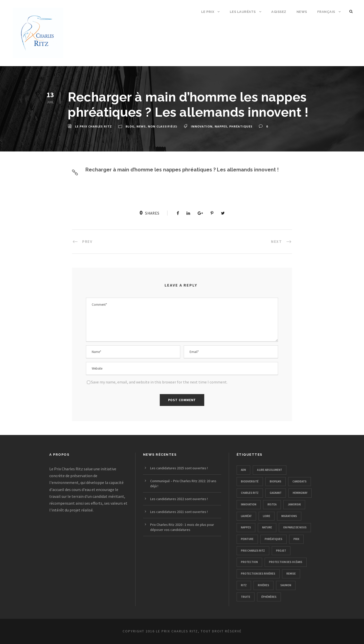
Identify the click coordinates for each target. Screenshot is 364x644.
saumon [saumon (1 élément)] (286, 585)
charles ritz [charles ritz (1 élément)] (250, 493)
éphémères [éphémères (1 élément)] (269, 597)
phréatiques (241, 126)
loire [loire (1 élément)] (267, 516)
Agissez (279, 12)
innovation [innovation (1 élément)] (249, 504)
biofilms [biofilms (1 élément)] (276, 481)
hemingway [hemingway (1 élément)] (300, 493)
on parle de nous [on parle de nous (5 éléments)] (295, 527)
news (141, 126)
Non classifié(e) (163, 126)
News (302, 12)
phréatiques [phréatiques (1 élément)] (274, 539)
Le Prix (208, 12)
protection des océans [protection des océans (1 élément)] (286, 562)
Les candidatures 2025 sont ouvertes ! (179, 468)
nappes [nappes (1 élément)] (246, 527)
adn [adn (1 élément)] (243, 470)
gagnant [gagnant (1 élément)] (276, 493)
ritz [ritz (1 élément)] (244, 585)
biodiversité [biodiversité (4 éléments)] (250, 481)
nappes (221, 126)
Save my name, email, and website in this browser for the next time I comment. (159, 382)
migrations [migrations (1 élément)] (289, 516)
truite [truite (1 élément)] (246, 597)
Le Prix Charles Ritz (94, 126)
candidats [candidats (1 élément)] (300, 481)
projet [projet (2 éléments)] (281, 551)
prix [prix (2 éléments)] (296, 539)
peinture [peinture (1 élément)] (247, 539)
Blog (130, 126)
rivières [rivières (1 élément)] (264, 585)
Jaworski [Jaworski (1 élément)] (294, 504)
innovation (202, 126)
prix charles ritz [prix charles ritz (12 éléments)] (253, 551)
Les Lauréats (243, 12)
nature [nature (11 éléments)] (267, 527)
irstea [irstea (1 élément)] (272, 504)
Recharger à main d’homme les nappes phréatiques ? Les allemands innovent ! (182, 170)
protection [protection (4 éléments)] (249, 562)
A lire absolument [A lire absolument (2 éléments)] (270, 470)
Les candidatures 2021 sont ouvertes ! (179, 512)
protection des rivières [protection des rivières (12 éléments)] (258, 574)
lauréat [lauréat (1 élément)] (246, 516)
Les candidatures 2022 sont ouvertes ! (179, 499)
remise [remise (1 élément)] (291, 574)
